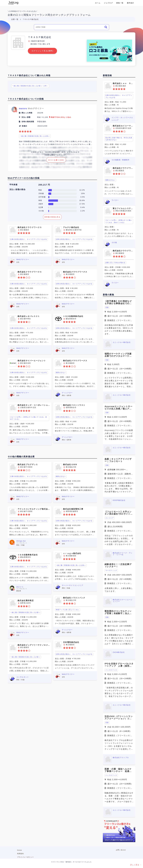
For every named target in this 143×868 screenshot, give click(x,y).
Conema (13, 3)
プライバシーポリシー (26, 857)
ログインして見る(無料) (42, 51)
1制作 (41, 204)
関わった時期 (27, 113)
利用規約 (21, 854)
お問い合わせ (121, 850)
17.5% (82, 204)
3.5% (83, 197)
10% (83, 193)
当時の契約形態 (28, 122)
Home (20, 850)
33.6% (82, 200)
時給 (40, 190)
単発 (40, 200)
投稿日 (24, 126)
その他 (41, 211)
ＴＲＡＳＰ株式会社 (31, 19)
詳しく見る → (136, 865)
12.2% (82, 190)
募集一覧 (120, 3)
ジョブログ (108, 3)
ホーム (98, 3)
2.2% (83, 211)
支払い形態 (26, 117)
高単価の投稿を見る (52, 217)
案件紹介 (131, 3)
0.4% (83, 207)
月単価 (41, 193)
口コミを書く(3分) (56, 160)
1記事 (41, 207)
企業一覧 (15, 19)
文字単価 (42, 197)
